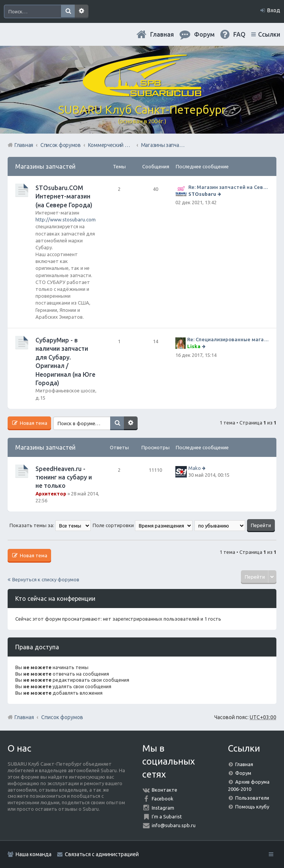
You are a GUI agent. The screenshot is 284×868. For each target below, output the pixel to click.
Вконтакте (164, 790)
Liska (194, 346)
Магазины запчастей (45, 166)
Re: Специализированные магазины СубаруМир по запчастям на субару (228, 339)
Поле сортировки (143, 525)
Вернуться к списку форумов (46, 579)
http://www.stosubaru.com (66, 219)
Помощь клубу (252, 807)
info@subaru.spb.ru (174, 825)
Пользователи (252, 798)
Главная (162, 34)
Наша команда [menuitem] (34, 854)
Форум (243, 773)
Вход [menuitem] (274, 10)
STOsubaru (202, 194)
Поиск (68, 11)
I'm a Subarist (167, 816)
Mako (195, 468)
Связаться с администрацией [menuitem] (102, 854)
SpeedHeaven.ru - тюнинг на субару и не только (64, 477)
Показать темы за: (50, 525)
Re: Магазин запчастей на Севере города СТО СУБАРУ (229, 187)
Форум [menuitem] (204, 34)
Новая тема (33, 423)
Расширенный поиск (82, 11)
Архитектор (51, 494)
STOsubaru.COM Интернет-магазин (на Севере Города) (64, 196)
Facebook (163, 799)
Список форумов (62, 717)
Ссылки (269, 34)
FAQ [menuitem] (239, 34)
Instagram (163, 808)
